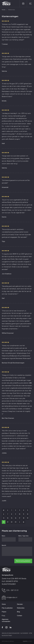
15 (12, 518)
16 (16, 518)
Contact (20, 616)
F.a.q (3, 616)
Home (4, 10)
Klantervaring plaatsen (23, 561)
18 (24, 518)
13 (4, 518)
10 (20, 514)
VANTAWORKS (27, 641)
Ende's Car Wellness (7, 4)
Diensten (20, 604)
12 (28, 514)
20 (4, 522)
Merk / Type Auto (23, 536)
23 (16, 522)
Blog (18, 612)
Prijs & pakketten (7, 608)
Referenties (21, 608)
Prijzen (4, 612)
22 (12, 522)
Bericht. (4, 545)
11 (24, 514)
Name (3, 536)
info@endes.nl (12, 598)
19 (28, 518)
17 (20, 518)
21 (8, 522)
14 (8, 518)
